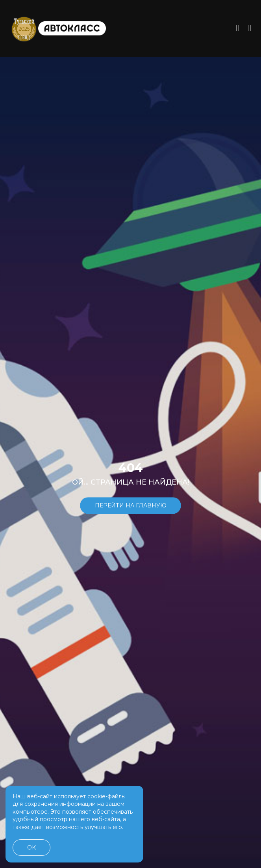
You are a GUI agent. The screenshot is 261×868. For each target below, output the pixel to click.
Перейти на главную (131, 505)
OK (31, 848)
